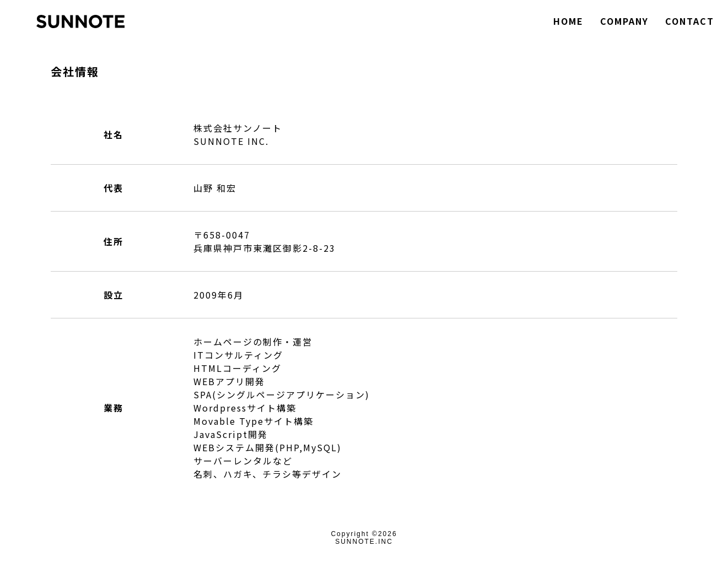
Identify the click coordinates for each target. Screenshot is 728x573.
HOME (568, 21)
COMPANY (624, 21)
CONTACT (690, 21)
